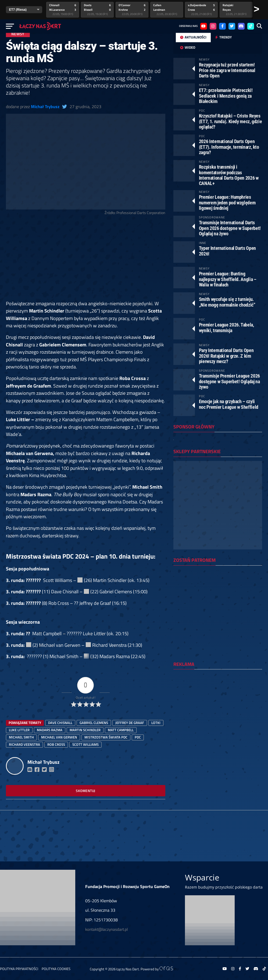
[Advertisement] (86, 260)
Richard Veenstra (24, 744)
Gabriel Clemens (94, 723)
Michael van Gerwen (59, 737)
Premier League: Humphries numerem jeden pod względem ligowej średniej (227, 202)
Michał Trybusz (45, 106)
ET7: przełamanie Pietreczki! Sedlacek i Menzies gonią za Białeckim (226, 96)
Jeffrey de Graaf (130, 723)
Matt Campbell (121, 730)
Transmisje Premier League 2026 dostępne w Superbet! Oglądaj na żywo (229, 381)
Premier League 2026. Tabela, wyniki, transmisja (226, 327)
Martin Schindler (85, 730)
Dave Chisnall (60, 723)
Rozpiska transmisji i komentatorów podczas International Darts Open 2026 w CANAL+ (229, 175)
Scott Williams (85, 744)
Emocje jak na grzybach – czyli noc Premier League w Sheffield (229, 404)
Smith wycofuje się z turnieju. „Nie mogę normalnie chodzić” (227, 302)
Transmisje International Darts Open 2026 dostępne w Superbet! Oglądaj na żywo (230, 228)
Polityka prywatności (19, 969)
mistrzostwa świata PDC (106, 737)
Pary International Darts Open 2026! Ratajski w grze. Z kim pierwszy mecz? (226, 356)
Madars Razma (50, 730)
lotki (156, 723)
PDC (138, 737)
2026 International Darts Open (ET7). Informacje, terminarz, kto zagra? (229, 147)
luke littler (19, 730)
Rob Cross (56, 744)
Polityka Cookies (56, 969)
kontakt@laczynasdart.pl (106, 929)
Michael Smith (21, 737)
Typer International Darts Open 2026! (227, 251)
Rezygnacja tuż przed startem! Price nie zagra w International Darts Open (227, 70)
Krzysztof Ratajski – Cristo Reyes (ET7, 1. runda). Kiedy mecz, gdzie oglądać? (231, 121)
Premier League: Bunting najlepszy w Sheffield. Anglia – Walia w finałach (228, 279)
